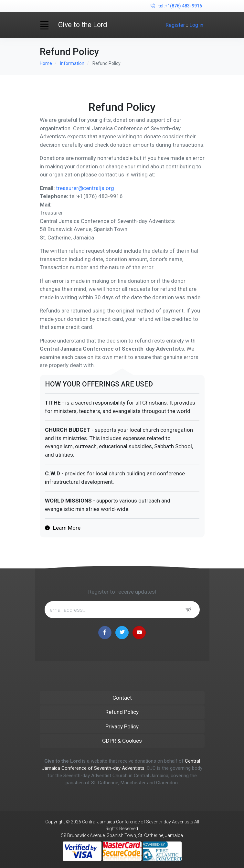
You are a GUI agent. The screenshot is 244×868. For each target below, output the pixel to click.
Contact (122, 698)
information (72, 63)
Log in (196, 25)
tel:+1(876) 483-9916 (176, 6)
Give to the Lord (83, 25)
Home (46, 63)
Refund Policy (122, 712)
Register (175, 25)
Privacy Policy (122, 726)
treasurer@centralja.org (85, 188)
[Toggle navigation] (45, 25)
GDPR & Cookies (122, 741)
